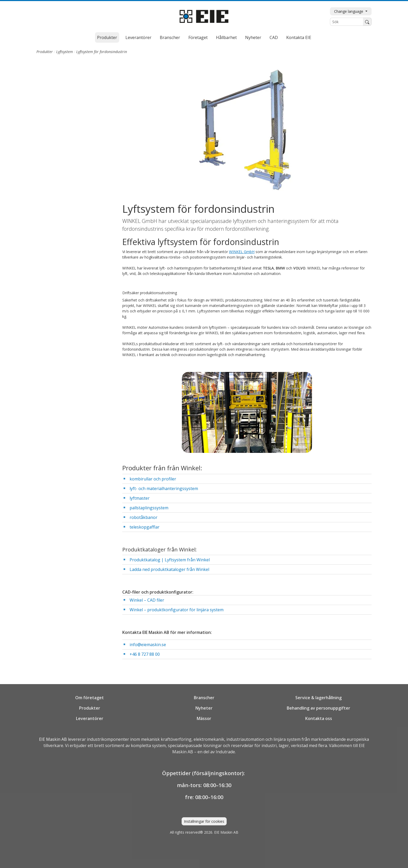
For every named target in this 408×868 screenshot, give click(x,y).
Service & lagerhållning (318, 698)
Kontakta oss (319, 718)
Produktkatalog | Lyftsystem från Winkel (170, 560)
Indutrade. (226, 752)
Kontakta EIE (299, 37)
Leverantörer (138, 37)
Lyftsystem (65, 52)
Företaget (198, 37)
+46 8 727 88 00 (145, 654)
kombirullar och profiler (153, 479)
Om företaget (90, 698)
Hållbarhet (226, 37)
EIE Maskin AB (53, 739)
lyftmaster (140, 498)
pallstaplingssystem (149, 508)
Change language (349, 11)
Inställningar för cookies (204, 821)
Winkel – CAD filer (147, 600)
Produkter (107, 37)
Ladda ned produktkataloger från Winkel (169, 569)
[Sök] (347, 22)
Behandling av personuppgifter (318, 708)
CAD (274, 37)
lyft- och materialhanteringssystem (164, 488)
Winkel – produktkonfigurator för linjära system (177, 610)
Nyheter (253, 37)
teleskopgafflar (145, 527)
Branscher (170, 37)
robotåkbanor (144, 517)
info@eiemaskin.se (148, 645)
